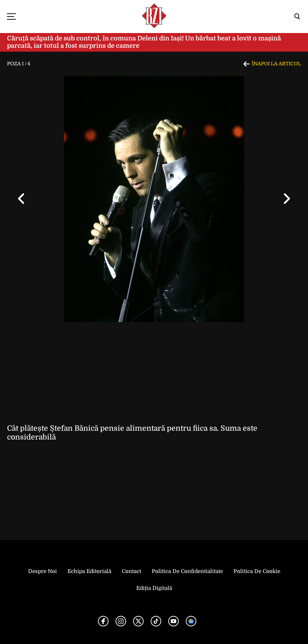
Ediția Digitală (154, 588)
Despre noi (42, 571)
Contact (132, 571)
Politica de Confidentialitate (187, 571)
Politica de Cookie (257, 571)
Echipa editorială (89, 571)
